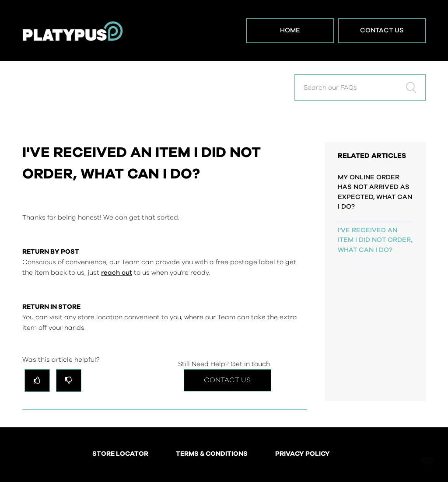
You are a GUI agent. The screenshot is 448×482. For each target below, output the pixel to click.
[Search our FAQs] (360, 87)
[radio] (37, 380)
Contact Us (382, 30)
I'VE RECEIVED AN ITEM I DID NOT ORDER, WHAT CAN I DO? (375, 240)
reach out (117, 273)
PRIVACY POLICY (303, 454)
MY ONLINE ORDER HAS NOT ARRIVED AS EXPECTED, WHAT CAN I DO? (375, 192)
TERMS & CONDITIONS (212, 454)
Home (290, 30)
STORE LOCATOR (120, 454)
